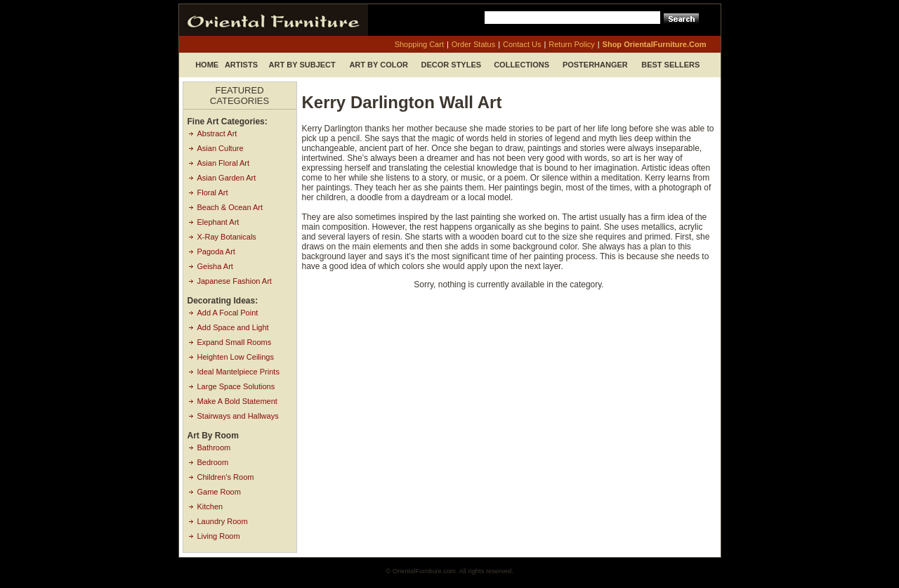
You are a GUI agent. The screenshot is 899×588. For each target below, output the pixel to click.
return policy (571, 44)
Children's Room (226, 477)
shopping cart (419, 44)
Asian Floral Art (224, 163)
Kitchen (210, 507)
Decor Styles (452, 65)
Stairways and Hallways (238, 416)
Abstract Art (217, 133)
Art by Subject (302, 65)
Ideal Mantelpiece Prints (238, 372)
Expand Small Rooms (235, 342)
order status (473, 44)
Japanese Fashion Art (235, 281)
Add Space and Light (233, 327)
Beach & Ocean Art (230, 207)
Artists (241, 65)
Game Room (219, 492)
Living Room (219, 536)
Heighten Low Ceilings (236, 357)
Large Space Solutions (236, 386)
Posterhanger (595, 65)
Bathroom (214, 447)
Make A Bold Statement (237, 401)
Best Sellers (670, 65)
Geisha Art (215, 266)
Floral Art (213, 192)
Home (207, 65)
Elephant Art (218, 222)
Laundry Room (223, 521)
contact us (522, 44)
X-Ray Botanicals (227, 237)
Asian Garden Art (227, 178)
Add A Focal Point (228, 313)
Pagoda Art (216, 251)
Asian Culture (221, 148)
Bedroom (213, 462)
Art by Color (379, 65)
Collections (521, 65)
